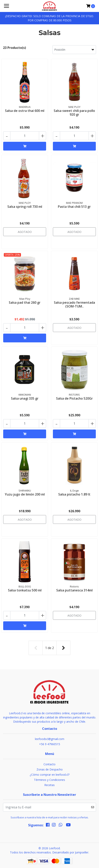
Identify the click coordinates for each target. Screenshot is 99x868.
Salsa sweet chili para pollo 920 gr (74, 113)
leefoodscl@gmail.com (50, 739)
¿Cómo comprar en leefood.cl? (50, 775)
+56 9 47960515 (50, 744)
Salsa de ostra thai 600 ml (25, 111)
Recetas (49, 785)
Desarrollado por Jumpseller (70, 852)
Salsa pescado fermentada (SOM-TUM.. (74, 304)
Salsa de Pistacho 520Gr (74, 398)
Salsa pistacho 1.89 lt (74, 494)
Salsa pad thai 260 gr (25, 302)
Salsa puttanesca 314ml (74, 590)
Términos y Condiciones (49, 780)
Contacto (49, 764)
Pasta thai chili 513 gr (74, 207)
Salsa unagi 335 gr (25, 398)
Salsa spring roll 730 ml (25, 207)
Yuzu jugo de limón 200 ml (25, 494)
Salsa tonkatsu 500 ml (25, 590)
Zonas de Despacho (50, 769)
